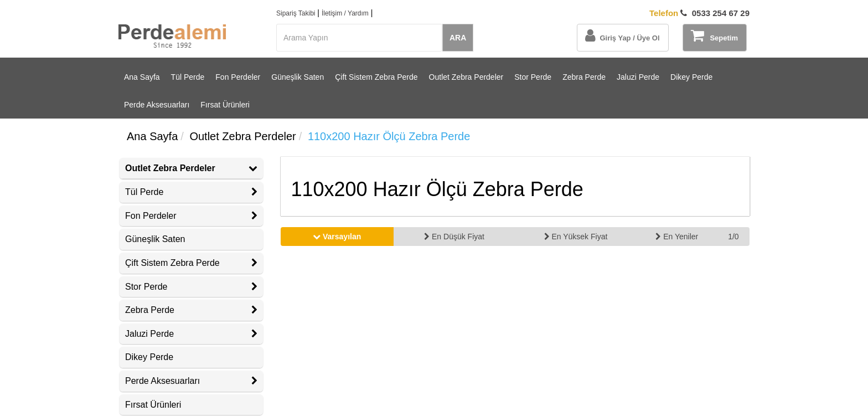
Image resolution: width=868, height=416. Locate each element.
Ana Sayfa (142, 77)
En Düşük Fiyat (454, 237)
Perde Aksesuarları (157, 105)
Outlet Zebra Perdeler (466, 77)
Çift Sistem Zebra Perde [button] (191, 263)
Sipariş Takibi (296, 13)
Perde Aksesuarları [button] (191, 381)
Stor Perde (533, 77)
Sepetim (714, 35)
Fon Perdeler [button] (191, 216)
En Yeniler (677, 237)
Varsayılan (337, 237)
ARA (458, 38)
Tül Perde (188, 77)
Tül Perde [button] (191, 192)
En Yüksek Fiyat (576, 237)
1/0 (733, 237)
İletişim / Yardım (345, 13)
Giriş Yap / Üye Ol (622, 35)
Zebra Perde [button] (191, 310)
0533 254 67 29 (699, 13)
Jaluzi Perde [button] (191, 334)
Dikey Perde (691, 77)
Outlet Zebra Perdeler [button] (191, 168)
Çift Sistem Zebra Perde (376, 77)
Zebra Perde (584, 77)
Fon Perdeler (238, 77)
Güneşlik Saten (298, 77)
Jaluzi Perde (638, 77)
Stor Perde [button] (191, 287)
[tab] (191, 168)
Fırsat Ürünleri (225, 105)
